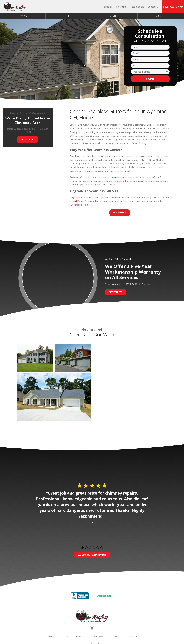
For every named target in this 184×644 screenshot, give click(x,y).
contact (73, 201)
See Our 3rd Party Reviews (92, 555)
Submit (150, 79)
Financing (121, 7)
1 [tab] (82, 548)
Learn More (120, 213)
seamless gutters (111, 177)
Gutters (68, 16)
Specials (108, 7)
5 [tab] (98, 548)
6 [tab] (102, 548)
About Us (161, 16)
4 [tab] (94, 548)
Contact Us (154, 7)
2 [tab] (86, 548)
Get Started (28, 140)
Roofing (23, 16)
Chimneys (114, 16)
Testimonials (137, 7)
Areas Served (98, 637)
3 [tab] (90, 548)
